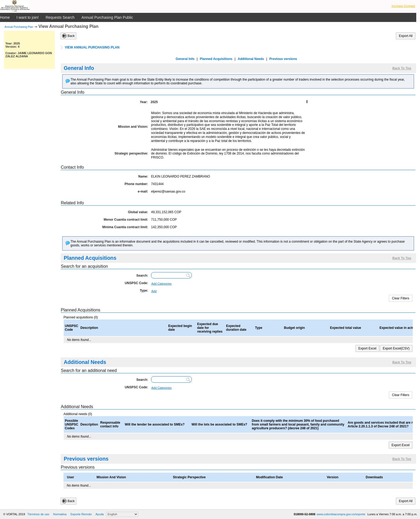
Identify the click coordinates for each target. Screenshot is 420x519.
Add (154, 291)
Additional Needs (251, 59)
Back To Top (402, 68)
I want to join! (28, 17)
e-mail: (143, 191)
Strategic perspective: (131, 153)
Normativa (60, 514)
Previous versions (283, 59)
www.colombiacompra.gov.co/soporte (341, 514)
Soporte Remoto (81, 514)
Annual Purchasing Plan (19, 27)
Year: (144, 102)
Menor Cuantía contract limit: (126, 220)
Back (71, 36)
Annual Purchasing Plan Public (107, 17)
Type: (144, 291)
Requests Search (60, 17)
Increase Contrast (403, 6)
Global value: (138, 212)
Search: (142, 276)
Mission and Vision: (133, 127)
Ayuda (100, 514)
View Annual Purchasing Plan (69, 26)
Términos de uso (38, 514)
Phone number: (136, 184)
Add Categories (162, 284)
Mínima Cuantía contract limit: (125, 227)
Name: (143, 176)
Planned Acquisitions (216, 59)
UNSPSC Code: (136, 283)
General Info (185, 59)
